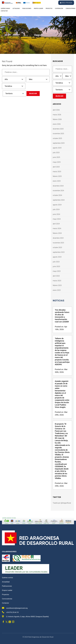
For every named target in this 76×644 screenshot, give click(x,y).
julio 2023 (56, 262)
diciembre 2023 (58, 238)
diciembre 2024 (58, 186)
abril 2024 (56, 224)
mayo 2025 (57, 162)
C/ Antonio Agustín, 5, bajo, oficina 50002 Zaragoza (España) (25, 616)
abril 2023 (56, 276)
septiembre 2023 (59, 252)
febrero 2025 (57, 176)
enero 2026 (57, 124)
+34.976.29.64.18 (10, 612)
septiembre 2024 (59, 200)
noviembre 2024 (58, 191)
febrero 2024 (57, 233)
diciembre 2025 (58, 129)
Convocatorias (70, 8)
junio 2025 (56, 157)
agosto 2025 (57, 148)
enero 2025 (57, 181)
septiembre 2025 (59, 143)
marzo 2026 (57, 115)
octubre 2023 (57, 247)
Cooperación (59, 8)
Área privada (66, 3)
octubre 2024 (57, 195)
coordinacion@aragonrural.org (15, 608)
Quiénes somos (5, 8)
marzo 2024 (57, 228)
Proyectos (49, 8)
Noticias (58, 301)
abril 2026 (56, 110)
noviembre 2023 (58, 243)
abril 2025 (56, 167)
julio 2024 (56, 209)
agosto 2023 (57, 257)
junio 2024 (56, 214)
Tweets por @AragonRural (62, 503)
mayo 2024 (57, 219)
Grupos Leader (38, 8)
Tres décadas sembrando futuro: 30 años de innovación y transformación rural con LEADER (62, 316)
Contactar (4, 11)
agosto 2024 (57, 205)
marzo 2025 (57, 172)
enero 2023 (57, 290)
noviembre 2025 (58, 134)
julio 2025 (56, 153)
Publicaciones (27, 8)
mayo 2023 (57, 271)
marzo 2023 (57, 281)
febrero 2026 (57, 119)
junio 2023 (56, 266)
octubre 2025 (57, 138)
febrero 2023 (57, 285)
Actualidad (16, 8)
